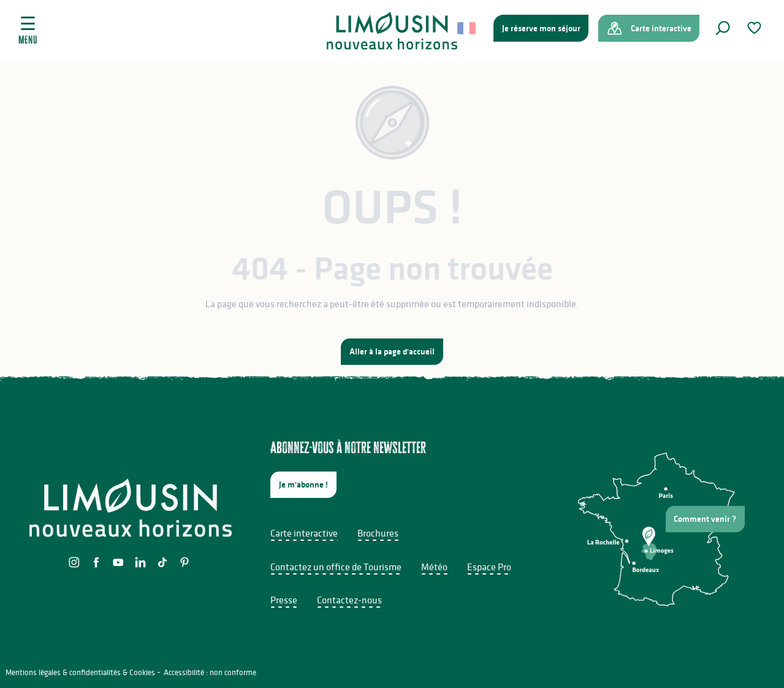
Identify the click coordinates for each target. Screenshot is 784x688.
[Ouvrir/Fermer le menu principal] (28, 31)
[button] (723, 28)
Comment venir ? (705, 519)
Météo (434, 567)
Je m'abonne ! (303, 484)
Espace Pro (489, 567)
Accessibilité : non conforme (210, 672)
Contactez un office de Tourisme (336, 567)
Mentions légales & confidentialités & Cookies (80, 672)
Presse (284, 600)
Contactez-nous (349, 600)
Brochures (378, 533)
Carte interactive (304, 533)
